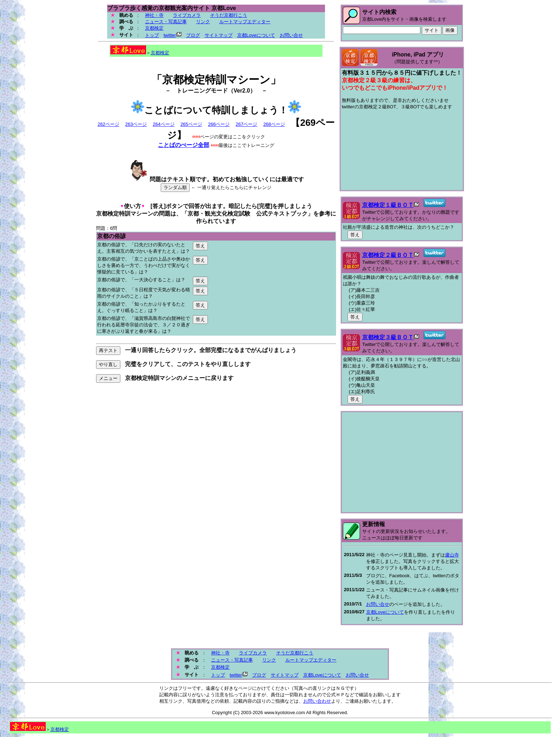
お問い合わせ (317, 701)
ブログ (193, 35)
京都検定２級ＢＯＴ (388, 255)
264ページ (164, 124)
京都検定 (154, 28)
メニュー (108, 378)
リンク (203, 22)
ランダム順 (175, 187)
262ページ (108, 124)
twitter (170, 35)
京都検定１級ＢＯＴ (388, 205)
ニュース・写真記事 (166, 22)
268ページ (274, 124)
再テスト (108, 350)
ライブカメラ (187, 15)
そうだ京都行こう (229, 15)
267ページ (247, 124)
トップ (152, 35)
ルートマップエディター (245, 22)
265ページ (191, 124)
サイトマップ (219, 35)
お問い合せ (291, 35)
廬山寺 (452, 555)
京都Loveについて (256, 35)
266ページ (219, 124)
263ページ (136, 124)
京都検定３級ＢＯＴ (388, 337)
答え (200, 246)
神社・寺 (154, 15)
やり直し (108, 364)
